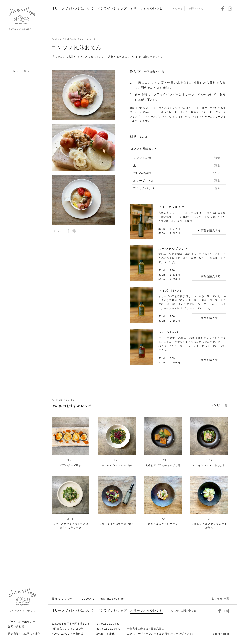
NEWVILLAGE (60, 634)
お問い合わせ (16, 626)
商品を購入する (208, 230)
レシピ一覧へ (19, 71)
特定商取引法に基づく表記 (24, 634)
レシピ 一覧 (219, 405)
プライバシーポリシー (22, 622)
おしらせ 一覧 (220, 598)
